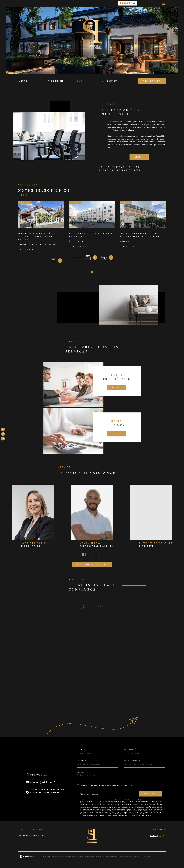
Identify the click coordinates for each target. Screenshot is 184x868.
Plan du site (100, 857)
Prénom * (130, 750)
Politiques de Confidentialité (112, 816)
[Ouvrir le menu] (164, 3)
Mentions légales (112, 857)
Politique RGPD (139, 857)
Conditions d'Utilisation (131, 816)
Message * (84, 773)
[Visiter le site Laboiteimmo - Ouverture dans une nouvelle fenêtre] (27, 857)
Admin (121, 857)
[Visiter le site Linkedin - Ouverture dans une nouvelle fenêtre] (3, 439)
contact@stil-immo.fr (43, 783)
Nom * (81, 750)
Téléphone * (132, 762)
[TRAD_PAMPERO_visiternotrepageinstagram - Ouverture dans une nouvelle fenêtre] (3, 434)
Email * (82, 762)
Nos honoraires (89, 857)
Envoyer (150, 795)
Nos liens (128, 857)
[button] (92, 273)
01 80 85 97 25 (39, 776)
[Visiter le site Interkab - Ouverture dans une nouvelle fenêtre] (157, 837)
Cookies (148, 857)
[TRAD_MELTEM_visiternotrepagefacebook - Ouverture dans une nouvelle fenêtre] (3, 429)
